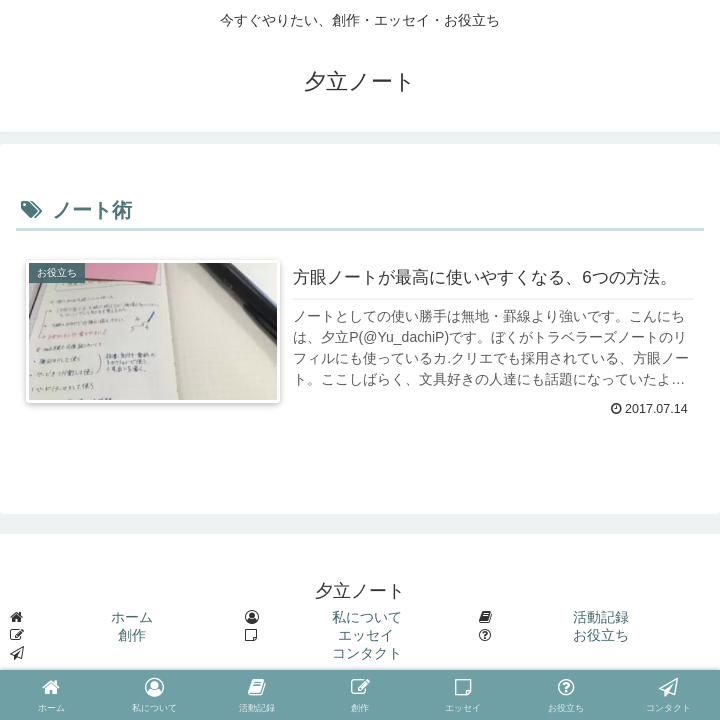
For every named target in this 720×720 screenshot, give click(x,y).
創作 (132, 635)
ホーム (132, 617)
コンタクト (367, 653)
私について (367, 617)
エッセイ (366, 635)
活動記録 (601, 617)
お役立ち (601, 635)
